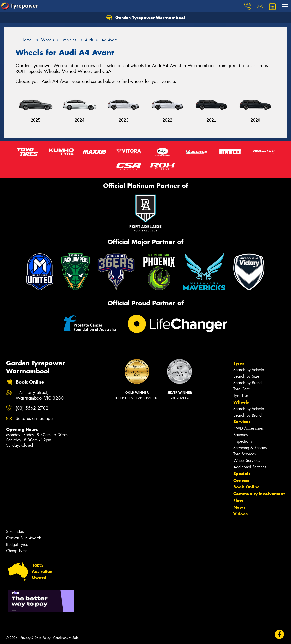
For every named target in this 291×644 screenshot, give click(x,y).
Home (23, 40)
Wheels (241, 402)
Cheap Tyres (17, 551)
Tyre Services (244, 454)
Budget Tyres (17, 544)
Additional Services (250, 467)
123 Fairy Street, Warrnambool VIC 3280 (40, 395)
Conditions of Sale (66, 638)
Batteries (241, 435)
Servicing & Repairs (250, 448)
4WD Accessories (249, 428)
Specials (242, 474)
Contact (241, 480)
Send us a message (34, 419)
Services (242, 422)
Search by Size (246, 376)
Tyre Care (242, 389)
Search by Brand (248, 383)
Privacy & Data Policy (35, 638)
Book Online (246, 487)
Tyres (239, 363)
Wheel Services (247, 461)
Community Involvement (259, 494)
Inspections (243, 441)
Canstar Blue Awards (24, 538)
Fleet (238, 500)
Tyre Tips (241, 396)
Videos (241, 514)
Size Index (15, 531)
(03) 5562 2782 (32, 408)
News (239, 507)
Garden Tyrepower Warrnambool (146, 18)
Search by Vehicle (249, 370)
